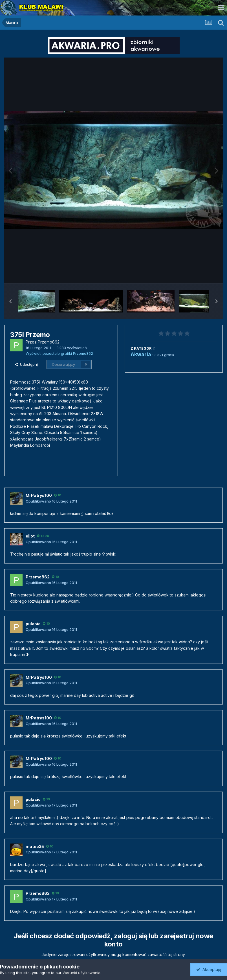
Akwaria (141, 354)
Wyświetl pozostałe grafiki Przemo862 (59, 353)
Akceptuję (209, 969)
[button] (10, 301)
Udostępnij (27, 364)
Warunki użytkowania (81, 973)
